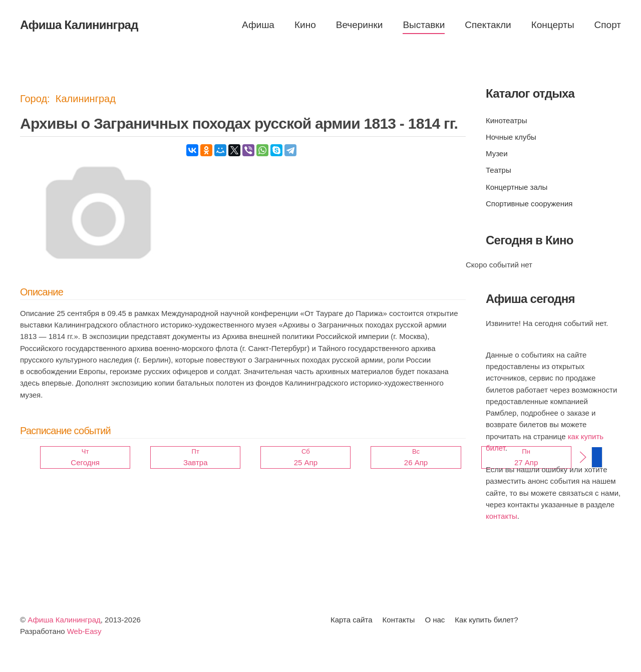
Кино (305, 25)
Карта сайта (352, 620)
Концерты (553, 25)
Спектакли (488, 25)
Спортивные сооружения (529, 204)
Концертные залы (517, 187)
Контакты (399, 620)
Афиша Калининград (64, 620)
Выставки (424, 25)
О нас (435, 620)
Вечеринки (360, 25)
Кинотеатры (506, 120)
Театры (499, 170)
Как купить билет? (486, 620)
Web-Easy (84, 631)
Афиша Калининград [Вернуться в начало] (79, 25)
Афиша (258, 25)
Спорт (608, 25)
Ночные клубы (511, 137)
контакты (502, 516)
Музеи (497, 153)
